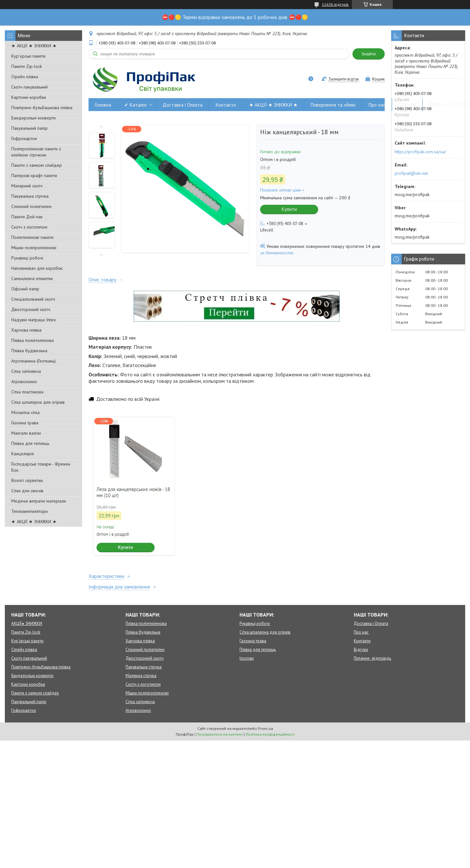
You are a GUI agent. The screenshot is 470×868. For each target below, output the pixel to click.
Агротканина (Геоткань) (33, 361)
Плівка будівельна (29, 351)
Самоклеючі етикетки (32, 278)
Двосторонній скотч (31, 309)
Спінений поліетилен (31, 206)
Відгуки (361, 650)
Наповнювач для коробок (37, 268)
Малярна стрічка (141, 676)
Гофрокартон (24, 138)
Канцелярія (23, 454)
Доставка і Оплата (183, 105)
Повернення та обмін (333, 105)
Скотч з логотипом (29, 227)
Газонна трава (25, 423)
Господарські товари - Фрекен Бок (41, 467)
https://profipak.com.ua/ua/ (420, 152)
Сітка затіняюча (26, 371)
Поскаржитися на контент (220, 734)
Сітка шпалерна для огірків (38, 402)
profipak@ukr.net (411, 173)
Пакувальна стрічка (30, 196)
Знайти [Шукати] (369, 54)
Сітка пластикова (27, 392)
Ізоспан (247, 658)
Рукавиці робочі (27, 258)
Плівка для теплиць (30, 443)
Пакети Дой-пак (27, 217)
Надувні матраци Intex (33, 320)
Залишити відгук (344, 79)
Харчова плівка (26, 330)
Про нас (377, 105)
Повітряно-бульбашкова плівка (42, 108)
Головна (103, 105)
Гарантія (407, 105)
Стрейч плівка (25, 77)
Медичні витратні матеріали (39, 501)
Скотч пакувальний (29, 87)
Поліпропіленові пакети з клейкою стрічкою (36, 152)
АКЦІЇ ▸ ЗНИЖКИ (27, 623)
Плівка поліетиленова (33, 340)
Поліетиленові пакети (32, 237)
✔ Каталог (136, 105)
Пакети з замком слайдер (37, 165)
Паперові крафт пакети (34, 175)
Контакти (226, 105)
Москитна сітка (25, 412)
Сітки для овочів (27, 491)
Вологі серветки (27, 480)
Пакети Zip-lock (27, 66)
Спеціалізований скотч (33, 299)
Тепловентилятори (29, 511)
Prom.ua (266, 728)
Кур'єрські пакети (28, 56)
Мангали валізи (26, 433)
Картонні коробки (29, 97)
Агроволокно (24, 382)
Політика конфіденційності (270, 734)
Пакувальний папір (29, 128)
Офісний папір (25, 289)
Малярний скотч (27, 186)
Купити (289, 209)
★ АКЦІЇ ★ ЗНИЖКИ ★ (34, 46)
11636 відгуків (335, 4)
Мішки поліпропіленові (34, 248)
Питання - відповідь (372, 658)
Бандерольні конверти (33, 118)
